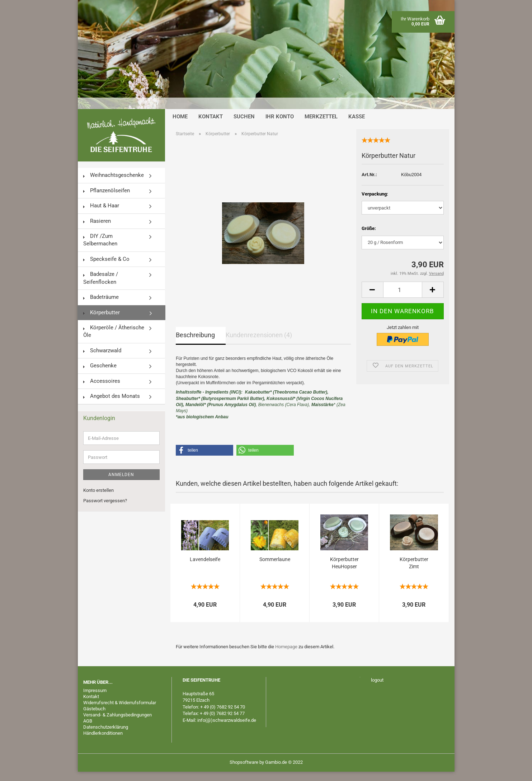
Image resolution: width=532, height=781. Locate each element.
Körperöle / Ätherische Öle (114, 341)
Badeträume (101, 306)
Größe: (369, 238)
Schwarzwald (102, 360)
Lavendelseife (205, 569)
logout (377, 689)
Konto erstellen (98, 500)
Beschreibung (195, 344)
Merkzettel (321, 126)
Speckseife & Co (106, 268)
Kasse (357, 126)
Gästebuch (94, 718)
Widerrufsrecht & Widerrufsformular (120, 712)
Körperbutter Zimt (414, 572)
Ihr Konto (280, 126)
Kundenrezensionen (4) (259, 344)
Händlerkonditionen (103, 742)
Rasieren (97, 230)
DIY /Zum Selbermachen (100, 249)
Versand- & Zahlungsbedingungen (117, 724)
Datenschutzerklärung (106, 736)
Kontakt (211, 126)
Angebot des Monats (112, 405)
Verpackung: (375, 203)
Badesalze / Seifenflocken (101, 287)
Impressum (95, 700)
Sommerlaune (275, 569)
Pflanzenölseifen (107, 200)
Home (180, 126)
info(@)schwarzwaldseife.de (227, 730)
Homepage (286, 656)
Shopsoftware (244, 771)
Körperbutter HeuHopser (344, 572)
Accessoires (102, 390)
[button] (204, 460)
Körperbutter (102, 321)
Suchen (244, 126)
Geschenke (100, 375)
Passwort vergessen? (105, 510)
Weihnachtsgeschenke (114, 184)
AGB (88, 730)
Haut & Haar (101, 215)
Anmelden (121, 484)
